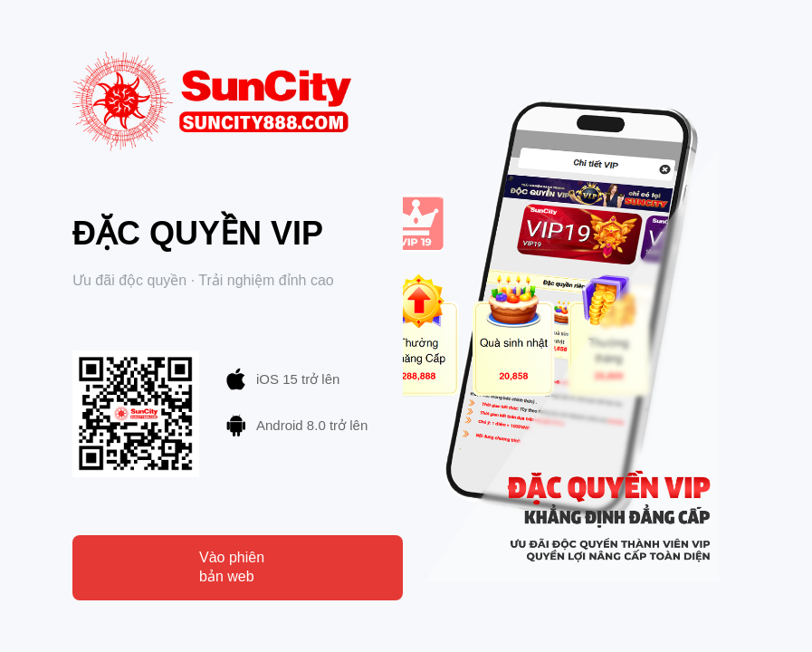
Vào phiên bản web (232, 567)
